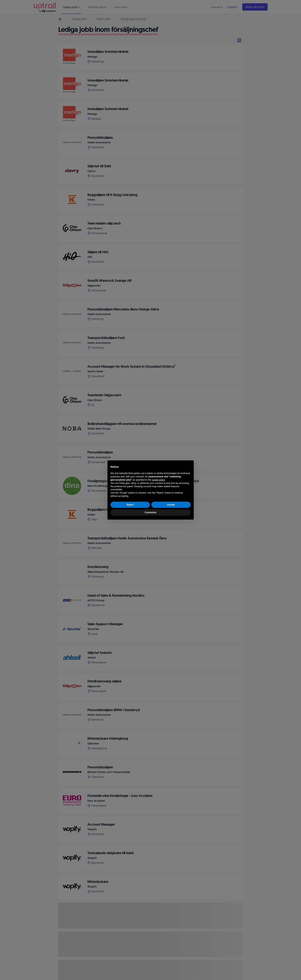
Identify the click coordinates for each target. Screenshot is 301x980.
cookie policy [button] (158, 480)
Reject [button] (130, 505)
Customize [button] (150, 512)
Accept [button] (171, 505)
